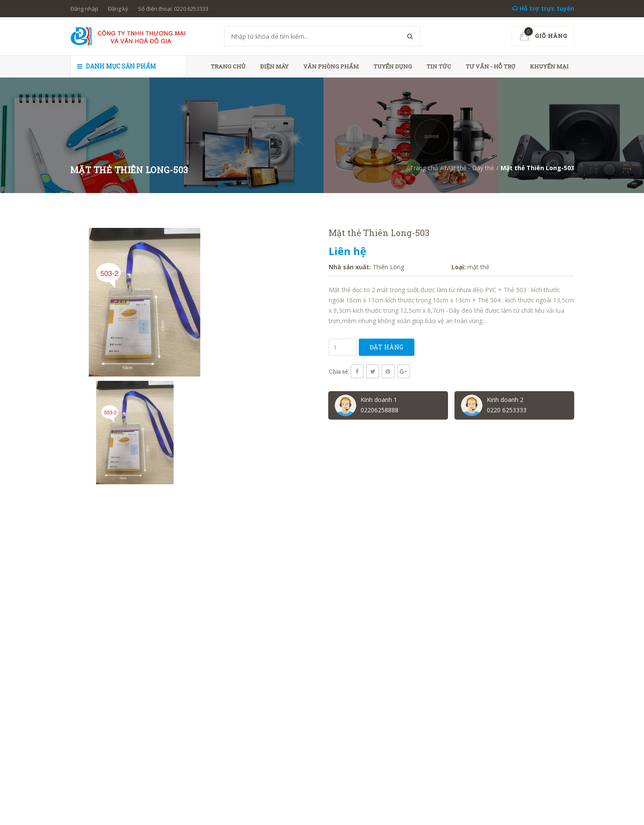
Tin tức (439, 66)
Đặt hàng (387, 347)
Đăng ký (118, 9)
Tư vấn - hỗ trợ (490, 66)
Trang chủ (228, 66)
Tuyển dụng (393, 66)
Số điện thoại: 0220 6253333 (173, 9)
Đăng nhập (84, 9)
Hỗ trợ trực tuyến (543, 8)
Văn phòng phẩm (331, 66)
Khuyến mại (549, 66)
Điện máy (274, 66)
